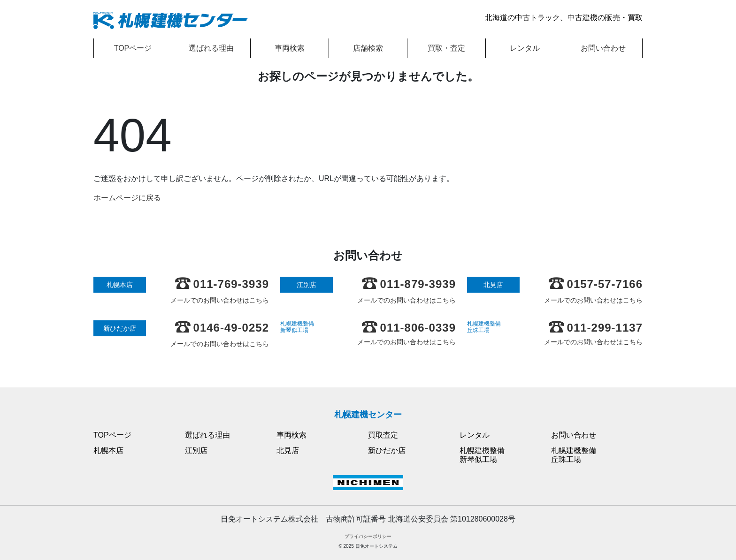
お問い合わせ (603, 48)
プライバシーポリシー (368, 536)
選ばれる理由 (211, 48)
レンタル (525, 48)
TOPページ (133, 48)
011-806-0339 (409, 328)
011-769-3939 (222, 284)
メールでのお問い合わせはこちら (220, 300)
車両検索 (290, 48)
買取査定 (383, 435)
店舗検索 (368, 48)
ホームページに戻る (127, 198)
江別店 (196, 450)
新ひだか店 (387, 450)
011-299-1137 (596, 328)
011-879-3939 (409, 284)
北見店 (288, 450)
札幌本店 (108, 450)
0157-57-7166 (596, 284)
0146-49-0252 (222, 328)
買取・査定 (446, 48)
